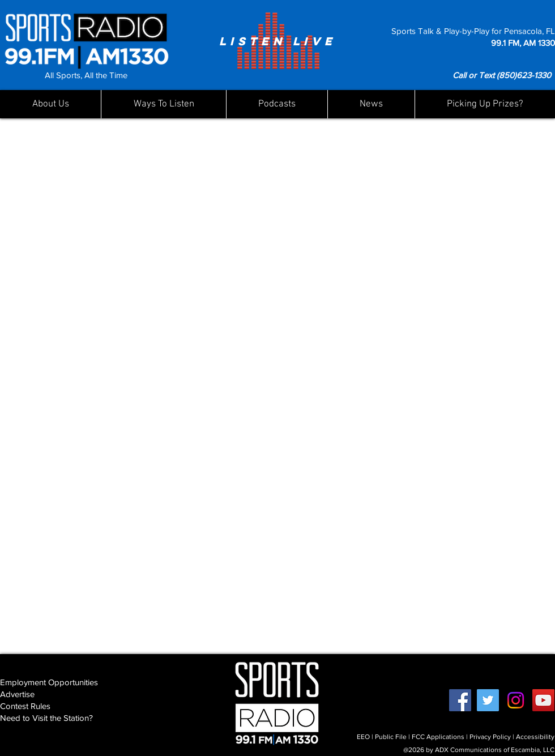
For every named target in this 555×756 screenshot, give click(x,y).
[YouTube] (543, 700)
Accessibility (535, 737)
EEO (363, 737)
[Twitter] (488, 700)
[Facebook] (460, 700)
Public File (391, 737)
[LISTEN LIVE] (277, 41)
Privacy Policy (490, 737)
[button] (371, 104)
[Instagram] (516, 700)
